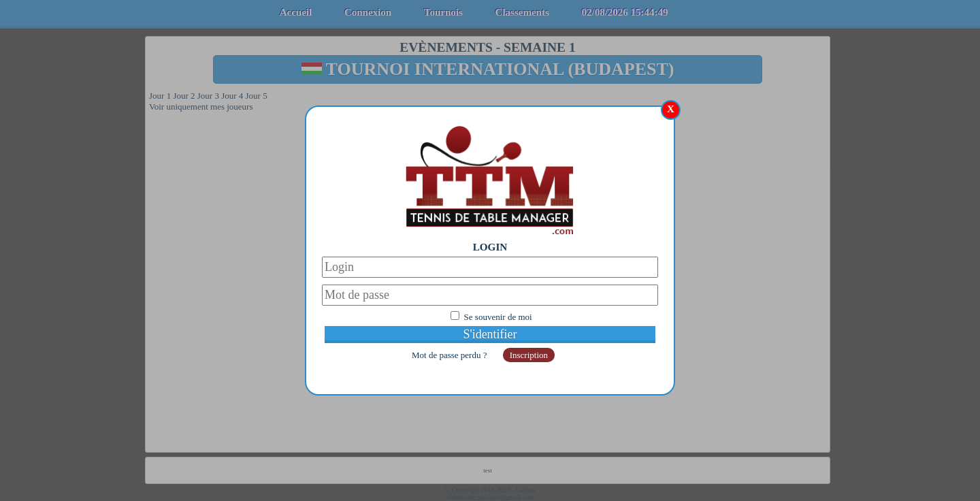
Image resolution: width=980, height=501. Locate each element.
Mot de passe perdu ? (451, 355)
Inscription (529, 355)
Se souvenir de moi (498, 317)
